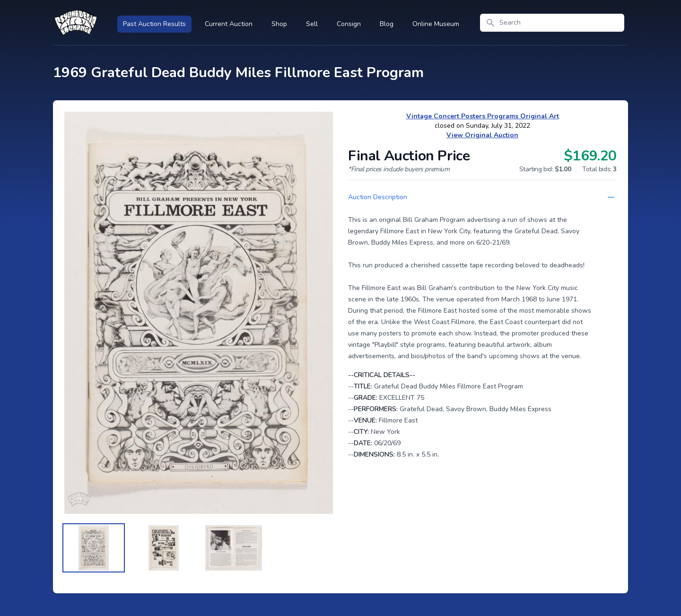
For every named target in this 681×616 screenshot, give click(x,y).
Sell (312, 24)
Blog (387, 24)
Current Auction (229, 24)
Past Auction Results (154, 24)
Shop (279, 24)
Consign (349, 24)
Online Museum (436, 24)
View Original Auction (482, 135)
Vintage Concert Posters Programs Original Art (483, 116)
